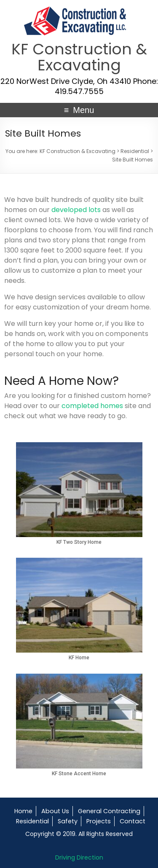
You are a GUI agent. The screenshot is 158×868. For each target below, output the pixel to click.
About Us (55, 811)
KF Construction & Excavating (79, 57)
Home (23, 811)
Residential (32, 821)
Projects (99, 821)
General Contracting (109, 811)
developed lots (76, 210)
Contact (133, 821)
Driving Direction (79, 857)
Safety (68, 821)
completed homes (92, 406)
